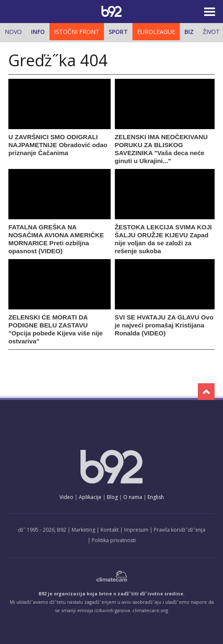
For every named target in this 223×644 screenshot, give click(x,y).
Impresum (136, 530)
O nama (133, 497)
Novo (13, 32)
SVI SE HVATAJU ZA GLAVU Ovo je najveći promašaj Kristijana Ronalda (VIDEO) (164, 325)
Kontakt (110, 530)
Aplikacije (90, 497)
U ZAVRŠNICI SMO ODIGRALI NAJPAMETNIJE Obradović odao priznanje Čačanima (58, 145)
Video (66, 497)
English (156, 497)
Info (38, 32)
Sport (118, 32)
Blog (112, 497)
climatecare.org (150, 610)
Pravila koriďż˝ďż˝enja (180, 530)
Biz (189, 32)
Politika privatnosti (114, 540)
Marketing (83, 530)
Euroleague (156, 32)
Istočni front (77, 32)
